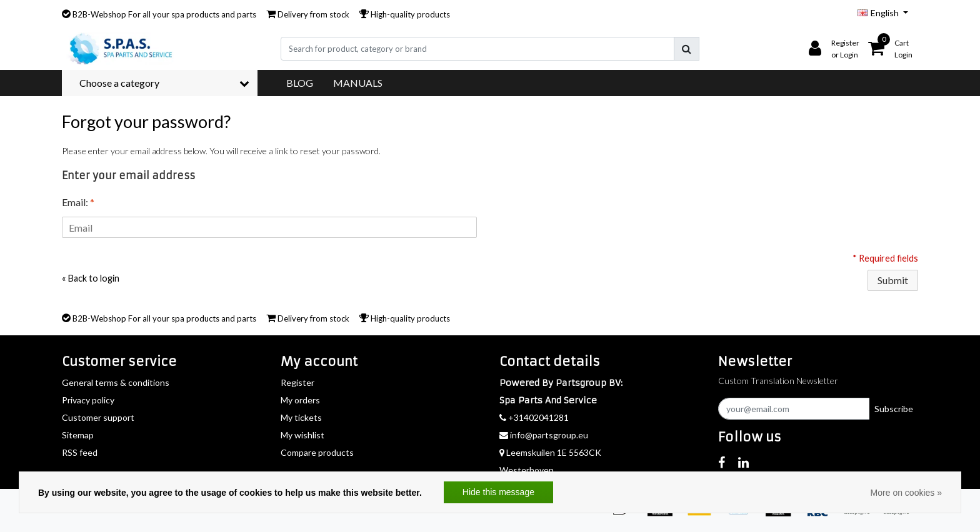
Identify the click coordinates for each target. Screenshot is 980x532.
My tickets (301, 417)
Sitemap (78, 435)
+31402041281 (534, 417)
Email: (78, 202)
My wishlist (302, 435)
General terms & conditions (116, 382)
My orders (300, 400)
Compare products (317, 452)
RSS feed (80, 452)
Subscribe (894, 409)
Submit (893, 280)
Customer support (98, 417)
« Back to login (91, 278)
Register (297, 382)
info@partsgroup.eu (544, 435)
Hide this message (498, 492)
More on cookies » (906, 493)
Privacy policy (88, 400)
